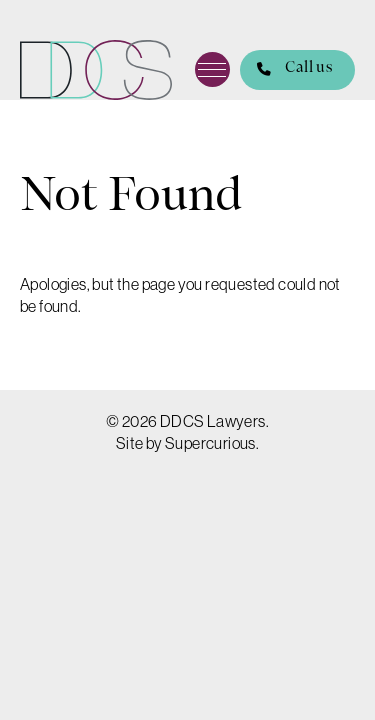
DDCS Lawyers (96, 70)
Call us (286, 70)
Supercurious (210, 443)
